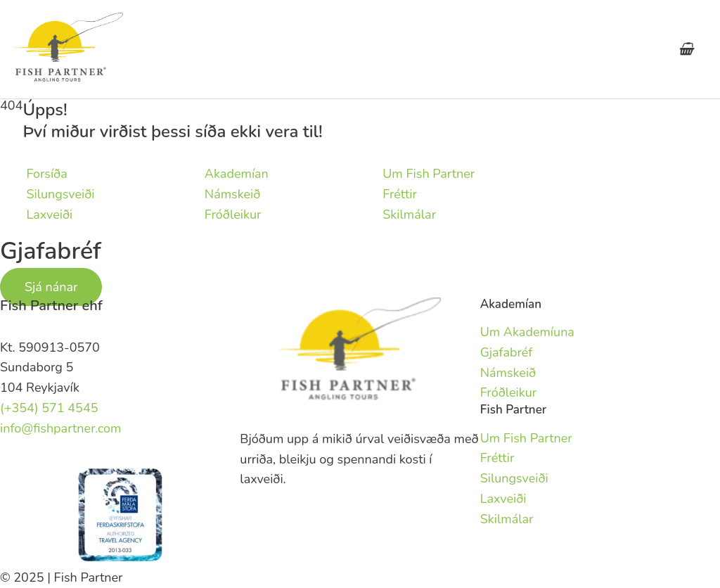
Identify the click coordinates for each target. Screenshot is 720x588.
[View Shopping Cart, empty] (686, 49)
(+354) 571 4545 (49, 408)
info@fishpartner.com (61, 428)
